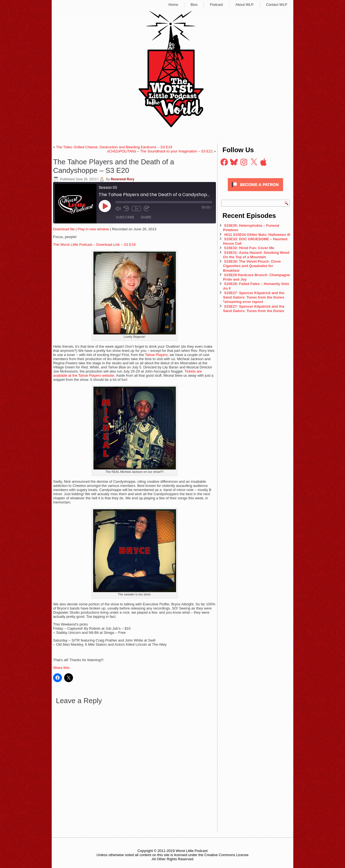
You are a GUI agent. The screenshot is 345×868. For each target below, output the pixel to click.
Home (173, 5)
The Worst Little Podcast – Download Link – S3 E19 (94, 245)
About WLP (244, 5)
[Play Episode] (105, 206)
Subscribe (125, 217)
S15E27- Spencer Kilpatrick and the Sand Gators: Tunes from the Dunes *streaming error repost (254, 297)
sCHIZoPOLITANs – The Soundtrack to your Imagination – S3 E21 (160, 151)
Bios (194, 5)
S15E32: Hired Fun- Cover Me (249, 248)
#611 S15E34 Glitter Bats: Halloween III (257, 235)
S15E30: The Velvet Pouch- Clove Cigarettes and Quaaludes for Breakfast (252, 266)
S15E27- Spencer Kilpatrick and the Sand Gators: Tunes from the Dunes (254, 309)
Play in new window (93, 229)
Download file (64, 229)
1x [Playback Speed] (136, 209)
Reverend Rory (123, 179)
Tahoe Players (156, 355)
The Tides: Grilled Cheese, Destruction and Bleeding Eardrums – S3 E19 (114, 147)
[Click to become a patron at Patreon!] (255, 193)
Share (146, 217)
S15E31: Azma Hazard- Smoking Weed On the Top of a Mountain (256, 255)
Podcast (216, 5)
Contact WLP (277, 5)
